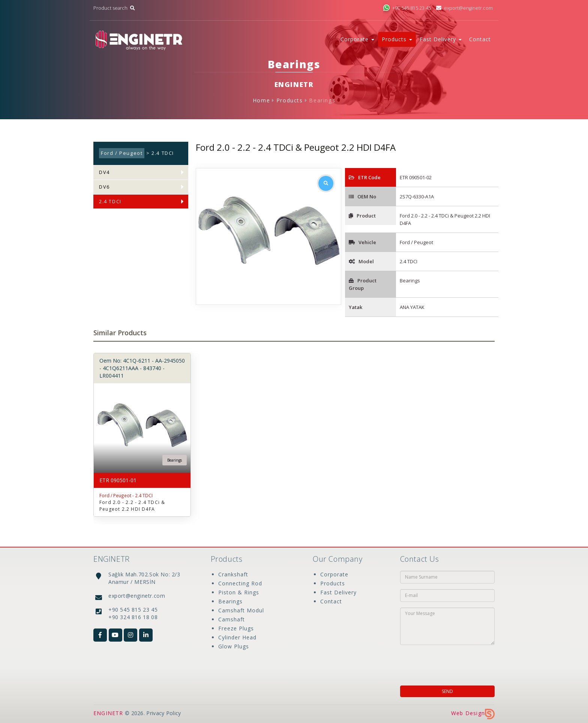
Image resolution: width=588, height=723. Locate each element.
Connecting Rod (240, 583)
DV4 (104, 172)
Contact (480, 39)
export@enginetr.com (464, 8)
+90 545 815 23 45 (407, 8)
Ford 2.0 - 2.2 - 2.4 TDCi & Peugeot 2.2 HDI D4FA (132, 506)
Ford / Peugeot (122, 153)
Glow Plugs (234, 646)
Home (261, 100)
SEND (447, 691)
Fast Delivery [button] (441, 39)
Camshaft (232, 619)
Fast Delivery (338, 592)
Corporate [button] (357, 39)
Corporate (334, 574)
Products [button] (397, 39)
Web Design (473, 713)
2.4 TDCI (110, 202)
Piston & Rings (239, 592)
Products (290, 100)
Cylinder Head (237, 637)
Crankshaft (233, 574)
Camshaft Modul (241, 610)
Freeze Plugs (236, 628)
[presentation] (448, 663)
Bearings (322, 100)
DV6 (104, 187)
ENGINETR (108, 713)
